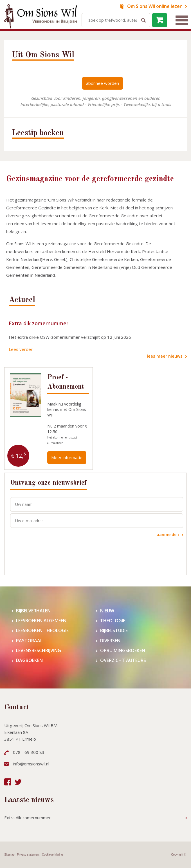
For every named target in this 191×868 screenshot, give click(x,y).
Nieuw (107, 611)
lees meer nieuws (165, 356)
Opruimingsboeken (123, 651)
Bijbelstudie (114, 631)
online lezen (155, 6)
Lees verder (21, 349)
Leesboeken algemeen (41, 621)
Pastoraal (29, 641)
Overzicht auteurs (123, 660)
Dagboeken (29, 660)
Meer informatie (67, 457)
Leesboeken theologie (42, 631)
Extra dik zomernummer (39, 323)
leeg (160, 20)
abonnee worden (103, 83)
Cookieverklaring (52, 855)
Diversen (110, 641)
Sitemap (9, 855)
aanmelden (168, 534)
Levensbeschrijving (39, 651)
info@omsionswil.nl (31, 764)
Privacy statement (28, 855)
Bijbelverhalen (33, 611)
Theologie (113, 621)
